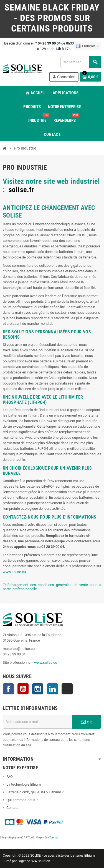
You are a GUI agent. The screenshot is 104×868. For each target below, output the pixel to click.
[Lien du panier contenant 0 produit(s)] (90, 77)
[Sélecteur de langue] (87, 46)
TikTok (67, 689)
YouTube (23, 689)
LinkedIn (52, 689)
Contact (12, 808)
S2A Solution (40, 861)
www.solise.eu (14, 572)
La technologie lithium (24, 784)
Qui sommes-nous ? (22, 800)
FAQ (10, 777)
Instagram (38, 689)
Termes (54, 837)
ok (87, 722)
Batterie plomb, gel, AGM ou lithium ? (35, 792)
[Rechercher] (81, 62)
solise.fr (22, 190)
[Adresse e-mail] (37, 722)
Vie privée (42, 837)
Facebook (8, 689)
